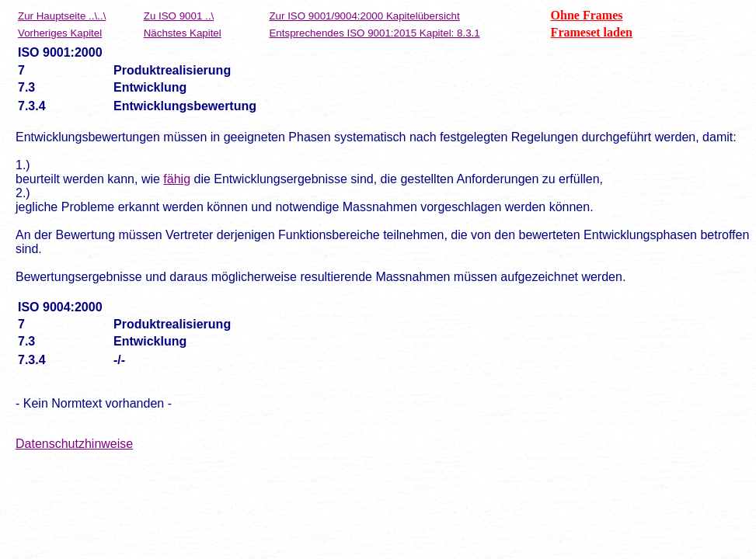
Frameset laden (592, 32)
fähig (177, 179)
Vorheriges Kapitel (60, 33)
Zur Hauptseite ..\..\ (62, 16)
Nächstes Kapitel (183, 33)
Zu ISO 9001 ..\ (179, 16)
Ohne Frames (587, 15)
